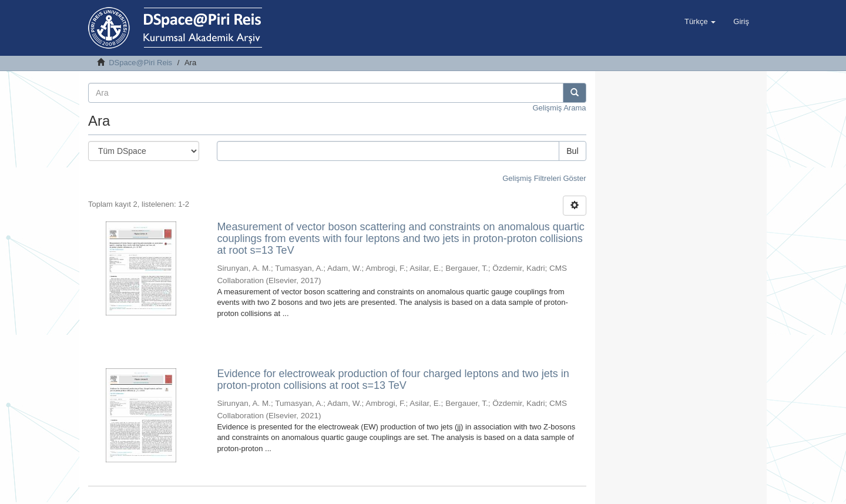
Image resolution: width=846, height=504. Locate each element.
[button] (700, 22)
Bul (572, 151)
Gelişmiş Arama (559, 108)
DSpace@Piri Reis (140, 63)
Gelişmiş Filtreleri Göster (544, 178)
